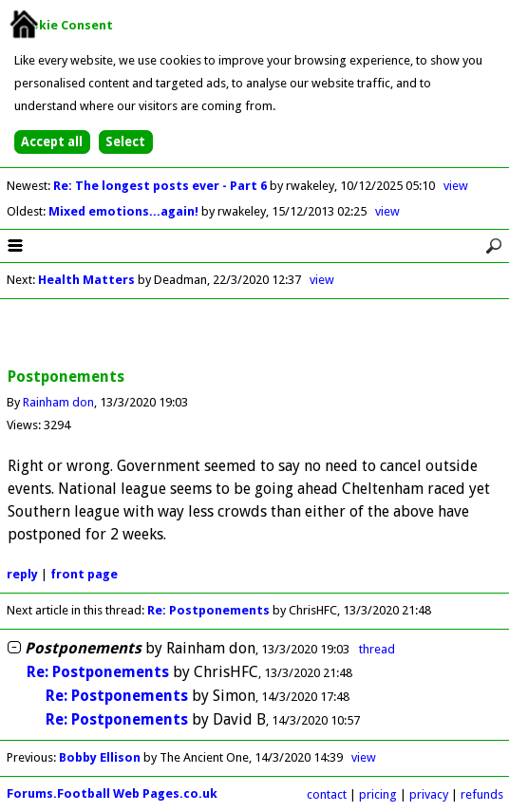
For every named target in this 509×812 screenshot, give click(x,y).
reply (22, 574)
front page (84, 574)
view (456, 186)
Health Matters (88, 280)
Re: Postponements (208, 610)
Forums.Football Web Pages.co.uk (112, 793)
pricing (378, 794)
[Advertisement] (254, 334)
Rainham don (58, 402)
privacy (429, 794)
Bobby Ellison (100, 757)
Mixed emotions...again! (125, 211)
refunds (482, 794)
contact (327, 794)
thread (377, 649)
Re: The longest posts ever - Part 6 (161, 186)
